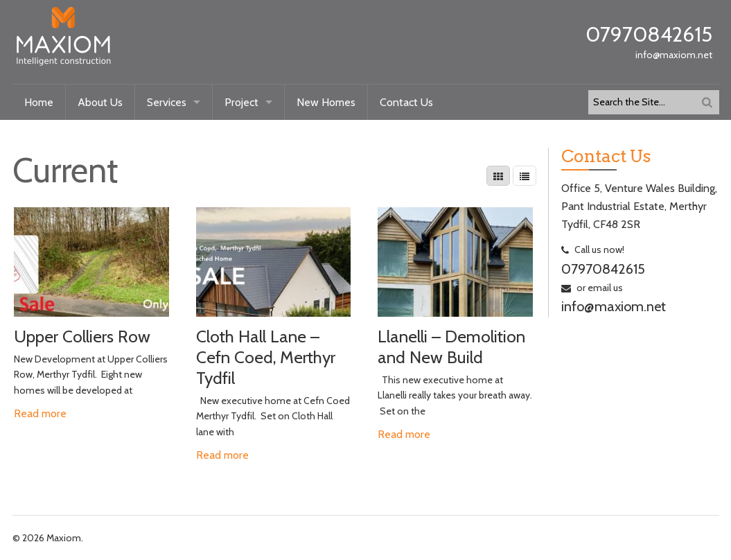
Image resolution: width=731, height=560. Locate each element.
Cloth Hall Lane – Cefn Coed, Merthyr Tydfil (266, 357)
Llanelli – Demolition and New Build (451, 347)
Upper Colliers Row (82, 336)
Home (39, 102)
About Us (100, 102)
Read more (40, 413)
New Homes (326, 102)
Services (167, 102)
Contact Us (406, 102)
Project (241, 102)
